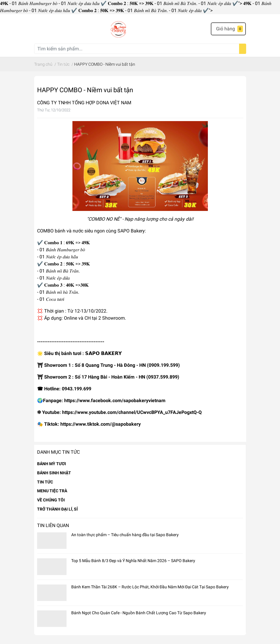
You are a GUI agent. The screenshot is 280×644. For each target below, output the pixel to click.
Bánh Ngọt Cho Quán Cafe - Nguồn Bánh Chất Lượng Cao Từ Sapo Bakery (139, 613)
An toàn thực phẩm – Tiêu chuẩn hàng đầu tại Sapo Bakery (125, 535)
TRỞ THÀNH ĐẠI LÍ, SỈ (57, 509)
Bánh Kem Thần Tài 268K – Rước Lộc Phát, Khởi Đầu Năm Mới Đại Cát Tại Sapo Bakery (150, 587)
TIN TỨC (45, 482)
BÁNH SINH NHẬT (54, 473)
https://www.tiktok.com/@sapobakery (101, 424)
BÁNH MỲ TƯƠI (52, 464)
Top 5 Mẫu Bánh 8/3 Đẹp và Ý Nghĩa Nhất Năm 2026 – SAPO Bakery (133, 561)
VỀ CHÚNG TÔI (51, 500)
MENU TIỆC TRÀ (52, 491)
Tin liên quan (53, 525)
